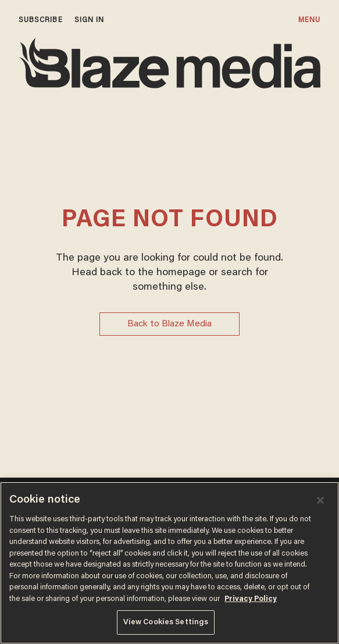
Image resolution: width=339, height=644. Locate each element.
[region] (169, 563)
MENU (309, 20)
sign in (90, 20)
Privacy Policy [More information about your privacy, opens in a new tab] (251, 599)
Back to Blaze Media (169, 324)
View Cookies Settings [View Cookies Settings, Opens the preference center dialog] (166, 622)
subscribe (41, 20)
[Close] (320, 500)
